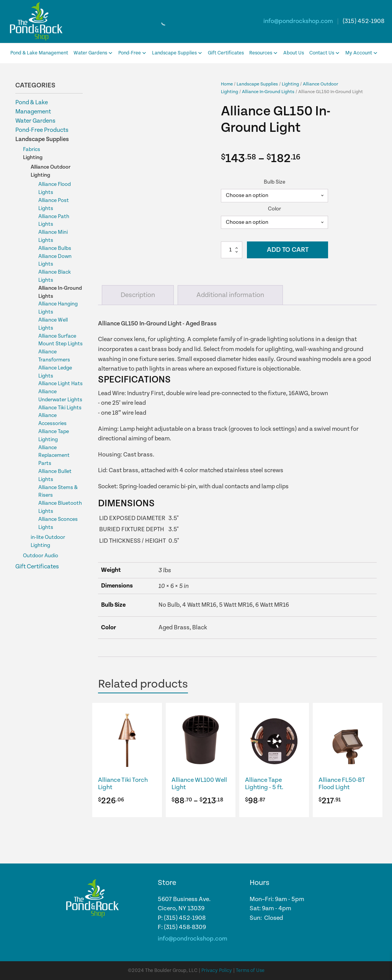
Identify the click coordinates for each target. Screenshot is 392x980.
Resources (264, 53)
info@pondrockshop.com (298, 21)
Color (274, 209)
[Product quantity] (232, 250)
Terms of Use (250, 971)
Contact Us (325, 53)
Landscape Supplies (177, 53)
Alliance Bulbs (55, 248)
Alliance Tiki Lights (60, 408)
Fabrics (32, 149)
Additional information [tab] (230, 295)
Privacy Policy (217, 971)
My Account (362, 53)
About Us (294, 53)
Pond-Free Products (42, 130)
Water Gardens (93, 53)
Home (227, 84)
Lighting (33, 158)
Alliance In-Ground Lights (268, 92)
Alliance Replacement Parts (54, 456)
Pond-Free (132, 53)
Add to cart (288, 250)
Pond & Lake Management (39, 53)
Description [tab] (138, 295)
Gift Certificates (226, 53)
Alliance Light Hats (60, 384)
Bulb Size (274, 182)
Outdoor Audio (41, 556)
